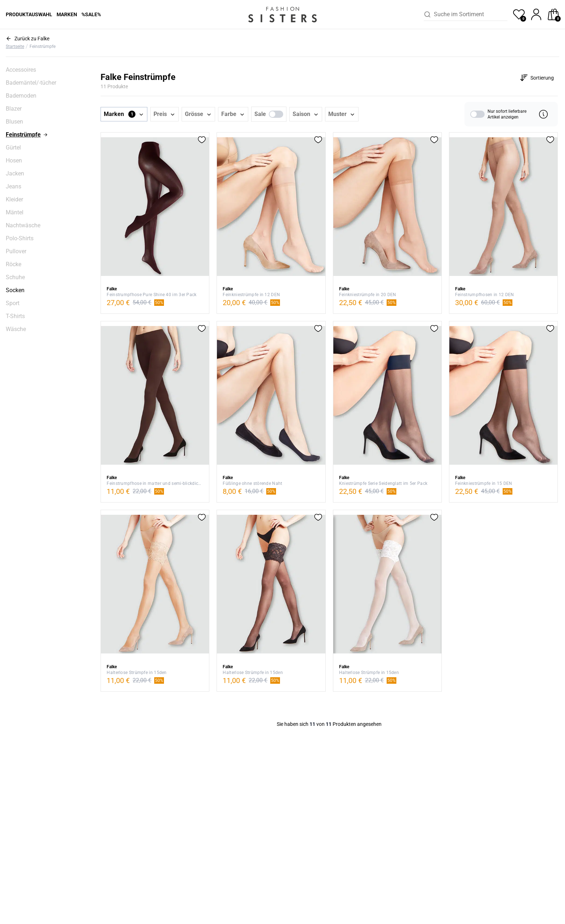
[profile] (536, 14)
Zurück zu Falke (32, 39)
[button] (124, 114)
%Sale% (91, 14)
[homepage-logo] (282, 14)
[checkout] (553, 14)
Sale (260, 114)
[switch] (276, 114)
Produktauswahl (29, 14)
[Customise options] (537, 78)
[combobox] (471, 14)
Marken (67, 14)
